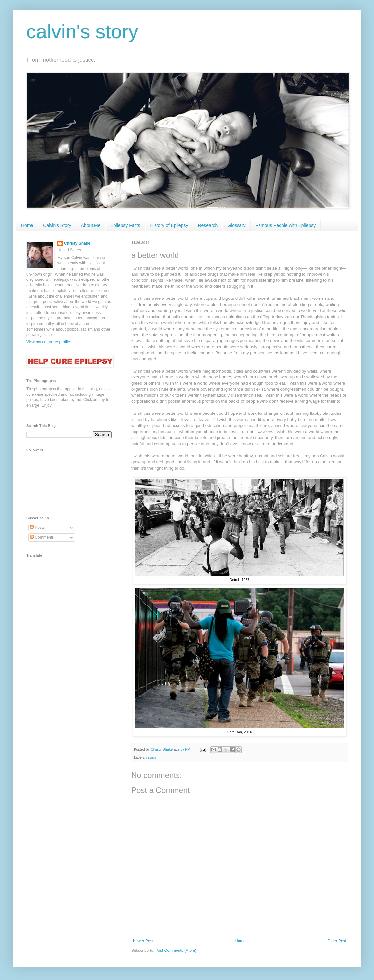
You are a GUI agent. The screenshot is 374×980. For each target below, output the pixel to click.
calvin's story (82, 32)
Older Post (337, 941)
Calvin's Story (57, 225)
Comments (42, 537)
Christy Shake (77, 243)
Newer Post (143, 941)
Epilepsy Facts (125, 225)
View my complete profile (48, 342)
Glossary (236, 225)
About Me (91, 225)
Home (27, 225)
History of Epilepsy (169, 225)
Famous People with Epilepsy (286, 225)
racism (152, 757)
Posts (37, 528)
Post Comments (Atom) (176, 951)
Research (208, 225)
